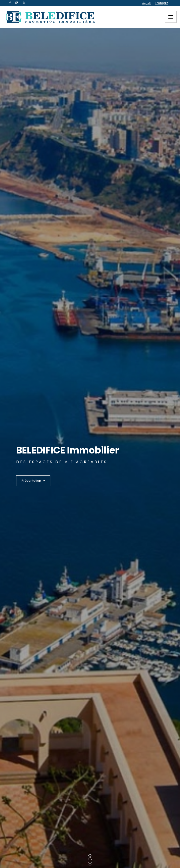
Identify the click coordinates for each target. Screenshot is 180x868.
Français (162, 3)
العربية (146, 3)
